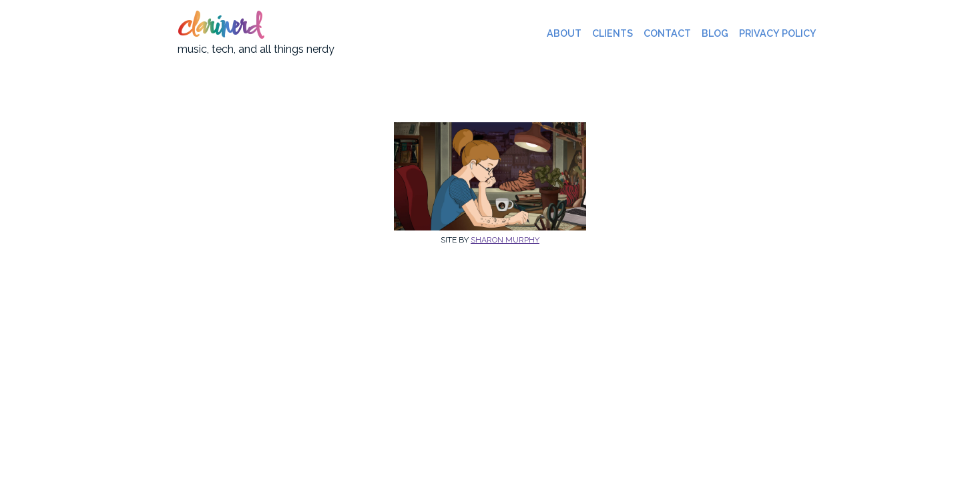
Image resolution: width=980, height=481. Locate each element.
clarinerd (219, 28)
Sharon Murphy (505, 240)
